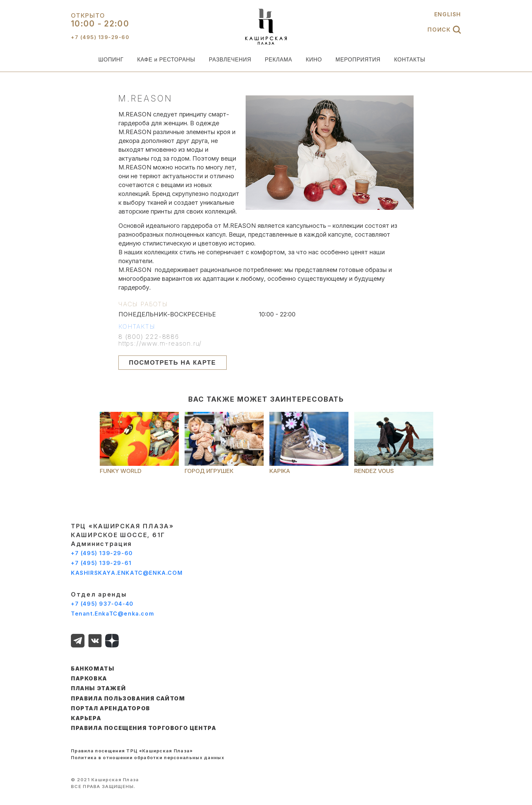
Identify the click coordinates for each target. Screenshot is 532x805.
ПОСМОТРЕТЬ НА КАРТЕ (173, 363)
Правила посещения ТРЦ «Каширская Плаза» (132, 751)
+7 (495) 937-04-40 (102, 604)
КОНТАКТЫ (410, 60)
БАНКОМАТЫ (93, 669)
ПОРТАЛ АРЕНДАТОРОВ (111, 708)
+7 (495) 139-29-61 (101, 563)
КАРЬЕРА (86, 718)
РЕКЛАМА (278, 60)
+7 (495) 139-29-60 (102, 553)
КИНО (314, 60)
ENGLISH (448, 14)
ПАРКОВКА (89, 678)
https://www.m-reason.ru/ (160, 344)
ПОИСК (444, 30)
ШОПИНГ (111, 60)
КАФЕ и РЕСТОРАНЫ (166, 60)
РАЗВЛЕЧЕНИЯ (230, 60)
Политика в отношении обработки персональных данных (148, 757)
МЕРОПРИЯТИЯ (358, 60)
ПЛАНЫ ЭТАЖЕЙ (98, 688)
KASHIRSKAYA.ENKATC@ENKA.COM (127, 573)
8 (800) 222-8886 (149, 337)
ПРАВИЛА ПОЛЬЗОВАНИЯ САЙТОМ (128, 698)
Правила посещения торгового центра (144, 728)
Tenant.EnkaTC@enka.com (112, 614)
